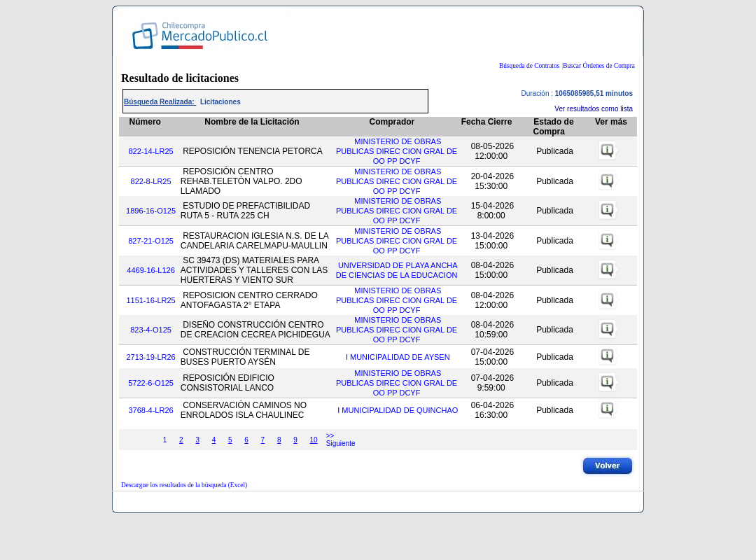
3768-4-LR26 (150, 410)
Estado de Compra (554, 127)
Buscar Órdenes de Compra (599, 66)
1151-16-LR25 (150, 300)
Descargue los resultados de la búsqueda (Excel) (184, 485)
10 (313, 440)
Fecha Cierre (487, 122)
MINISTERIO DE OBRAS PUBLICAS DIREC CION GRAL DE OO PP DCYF (397, 151)
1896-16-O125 (151, 211)
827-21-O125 (151, 241)
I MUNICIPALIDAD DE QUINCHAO (398, 410)
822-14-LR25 (150, 151)
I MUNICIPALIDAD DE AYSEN (398, 357)
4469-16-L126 (151, 270)
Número (145, 122)
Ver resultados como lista (594, 109)
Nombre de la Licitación (252, 122)
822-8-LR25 (151, 181)
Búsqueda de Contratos (530, 66)
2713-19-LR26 (150, 357)
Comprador (392, 122)
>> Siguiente (341, 440)
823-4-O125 (151, 330)
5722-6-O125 (151, 383)
